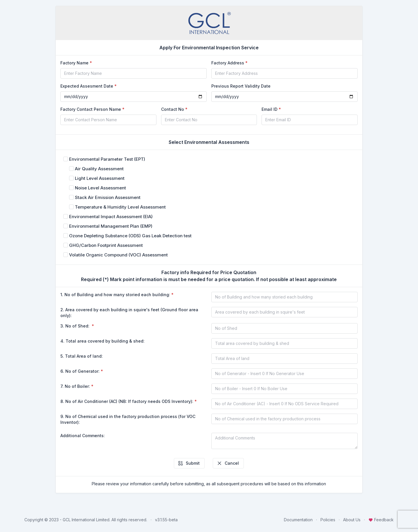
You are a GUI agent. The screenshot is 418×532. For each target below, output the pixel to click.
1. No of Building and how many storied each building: (115, 295)
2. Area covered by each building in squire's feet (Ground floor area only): (129, 313)
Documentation (298, 520)
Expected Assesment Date (87, 86)
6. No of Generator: (80, 371)
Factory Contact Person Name (91, 109)
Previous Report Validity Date (241, 86)
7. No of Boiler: (75, 386)
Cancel (228, 463)
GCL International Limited (86, 520)
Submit (189, 463)
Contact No (173, 109)
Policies (328, 520)
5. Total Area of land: (82, 356)
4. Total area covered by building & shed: (102, 341)
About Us (352, 520)
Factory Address (228, 63)
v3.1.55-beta (166, 520)
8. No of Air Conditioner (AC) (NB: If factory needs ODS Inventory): (127, 401)
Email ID (270, 109)
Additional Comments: (83, 436)
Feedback (381, 520)
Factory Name (74, 63)
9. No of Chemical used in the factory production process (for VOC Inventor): (128, 419)
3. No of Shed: (75, 326)
